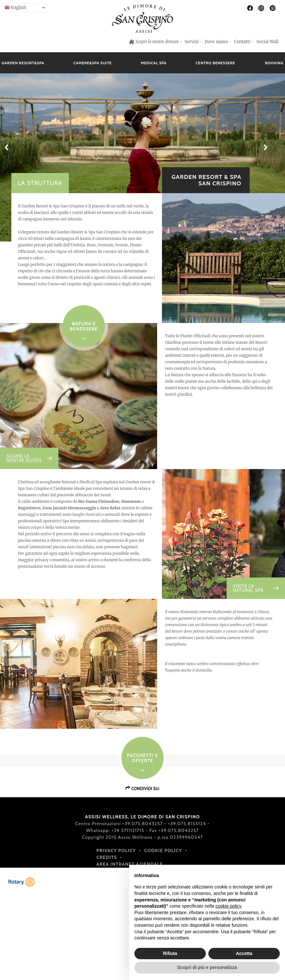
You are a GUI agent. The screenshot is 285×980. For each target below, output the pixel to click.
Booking (274, 63)
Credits (107, 857)
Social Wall (267, 42)
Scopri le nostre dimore (157, 42)
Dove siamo (216, 42)
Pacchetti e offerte (142, 758)
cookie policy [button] (228, 906)
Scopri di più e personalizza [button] (207, 967)
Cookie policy (163, 850)
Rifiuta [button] (170, 953)
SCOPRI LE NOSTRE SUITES (24, 458)
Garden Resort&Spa (23, 63)
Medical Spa (154, 63)
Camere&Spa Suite (93, 63)
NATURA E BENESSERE (84, 326)
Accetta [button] (244, 953)
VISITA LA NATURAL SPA (248, 588)
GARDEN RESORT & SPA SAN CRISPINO (207, 180)
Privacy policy (116, 850)
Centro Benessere (215, 63)
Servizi (192, 42)
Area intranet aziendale (130, 864)
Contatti (242, 42)
